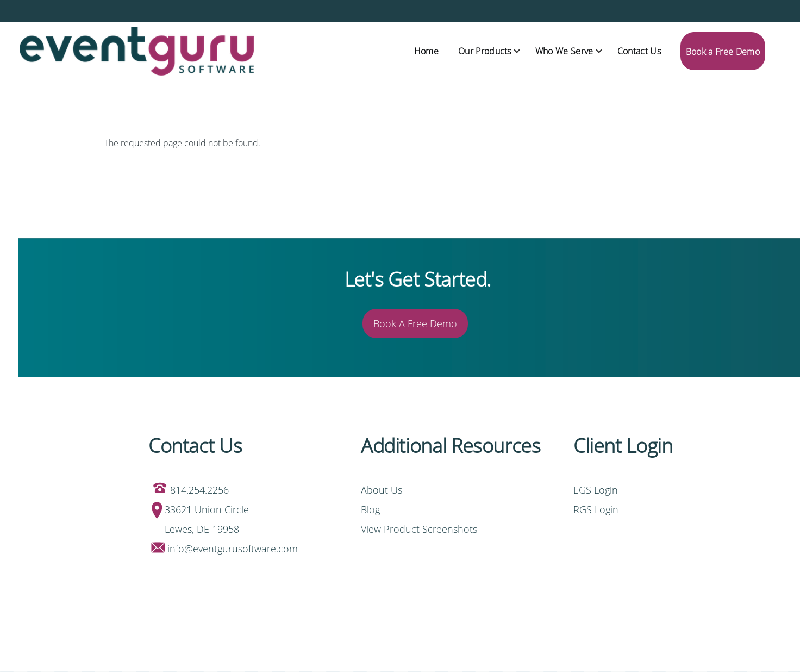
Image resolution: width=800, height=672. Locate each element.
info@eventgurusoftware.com (233, 549)
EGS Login (597, 490)
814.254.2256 (199, 490)
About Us (382, 490)
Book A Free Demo (415, 323)
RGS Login (596, 509)
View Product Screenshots (419, 529)
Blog (370, 509)
